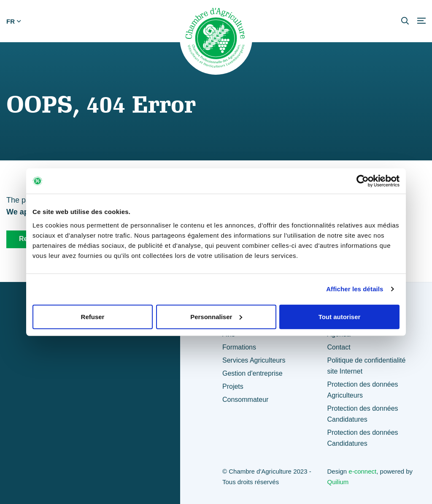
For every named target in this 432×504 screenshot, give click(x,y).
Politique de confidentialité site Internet (366, 366)
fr (13, 21)
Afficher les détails (355, 289)
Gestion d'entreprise (252, 373)
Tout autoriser (340, 316)
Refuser (93, 316)
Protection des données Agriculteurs (362, 390)
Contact (339, 347)
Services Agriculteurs (254, 360)
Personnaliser (216, 316)
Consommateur (245, 400)
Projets (233, 386)
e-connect (362, 471)
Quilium (338, 482)
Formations (239, 347)
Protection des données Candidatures (362, 414)
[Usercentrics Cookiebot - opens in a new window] (363, 181)
